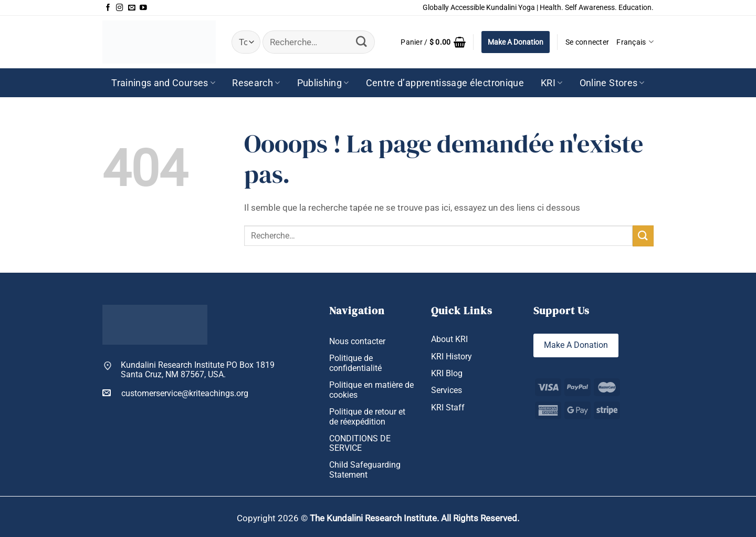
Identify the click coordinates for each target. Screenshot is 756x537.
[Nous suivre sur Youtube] (143, 8)
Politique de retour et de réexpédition (367, 417)
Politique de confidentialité (355, 363)
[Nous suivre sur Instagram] (120, 8)
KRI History (451, 357)
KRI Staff (448, 407)
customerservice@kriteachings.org (175, 393)
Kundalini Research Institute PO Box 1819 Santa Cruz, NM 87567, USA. (198, 370)
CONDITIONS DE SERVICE (360, 443)
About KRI (449, 339)
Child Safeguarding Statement (365, 470)
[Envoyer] (362, 42)
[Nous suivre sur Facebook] (108, 8)
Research (256, 83)
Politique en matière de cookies (371, 390)
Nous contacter (357, 341)
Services (447, 390)
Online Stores (612, 83)
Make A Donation (516, 42)
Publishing (323, 83)
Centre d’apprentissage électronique (445, 83)
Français (635, 42)
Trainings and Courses (163, 83)
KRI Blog (447, 373)
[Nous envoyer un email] (132, 8)
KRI (552, 83)
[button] (433, 42)
